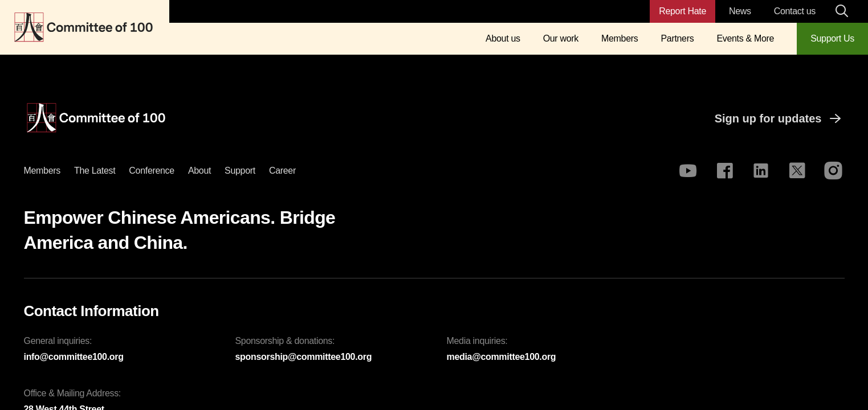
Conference (152, 171)
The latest (95, 171)
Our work (561, 38)
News (740, 11)
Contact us (795, 11)
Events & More (745, 38)
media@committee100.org (502, 357)
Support (240, 171)
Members (620, 38)
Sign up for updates (780, 118)
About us (503, 38)
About (199, 171)
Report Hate (682, 11)
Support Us (832, 38)
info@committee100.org (74, 357)
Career (282, 171)
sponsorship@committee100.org (304, 357)
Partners (677, 38)
